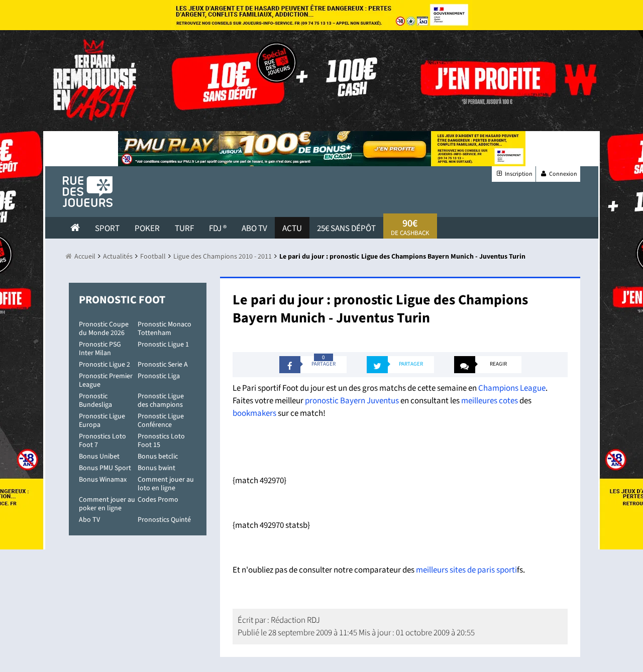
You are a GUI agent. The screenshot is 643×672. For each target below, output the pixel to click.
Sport (107, 229)
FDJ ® (218, 229)
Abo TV (89, 520)
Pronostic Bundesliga (95, 401)
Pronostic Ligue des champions (161, 401)
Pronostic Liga (159, 376)
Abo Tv (254, 229)
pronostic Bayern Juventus (352, 401)
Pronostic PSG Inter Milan (100, 349)
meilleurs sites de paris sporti (466, 570)
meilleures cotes (490, 401)
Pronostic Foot (122, 300)
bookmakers (254, 413)
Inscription (514, 174)
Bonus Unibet (99, 457)
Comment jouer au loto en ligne (166, 484)
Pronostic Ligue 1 (163, 345)
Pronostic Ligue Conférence (161, 421)
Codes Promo (158, 500)
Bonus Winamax (103, 480)
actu (292, 229)
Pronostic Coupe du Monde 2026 (104, 329)
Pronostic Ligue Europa (102, 421)
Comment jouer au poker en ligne (107, 504)
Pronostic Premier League (106, 380)
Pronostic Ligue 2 (104, 365)
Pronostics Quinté (164, 520)
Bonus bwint (156, 468)
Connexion (558, 174)
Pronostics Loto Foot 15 (161, 441)
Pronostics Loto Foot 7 (102, 441)
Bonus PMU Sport (105, 468)
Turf (184, 229)
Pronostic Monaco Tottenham (165, 329)
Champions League (512, 388)
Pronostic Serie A (163, 365)
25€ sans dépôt (346, 229)
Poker (147, 229)
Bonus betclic (158, 457)
